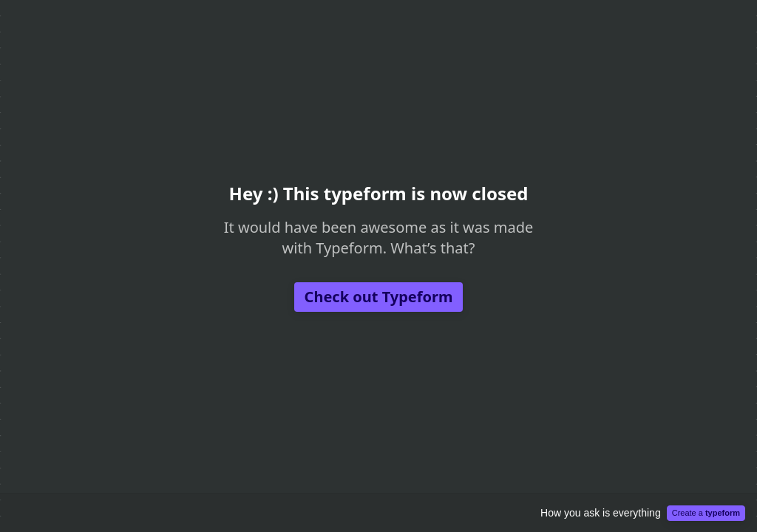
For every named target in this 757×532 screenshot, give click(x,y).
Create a (706, 513)
